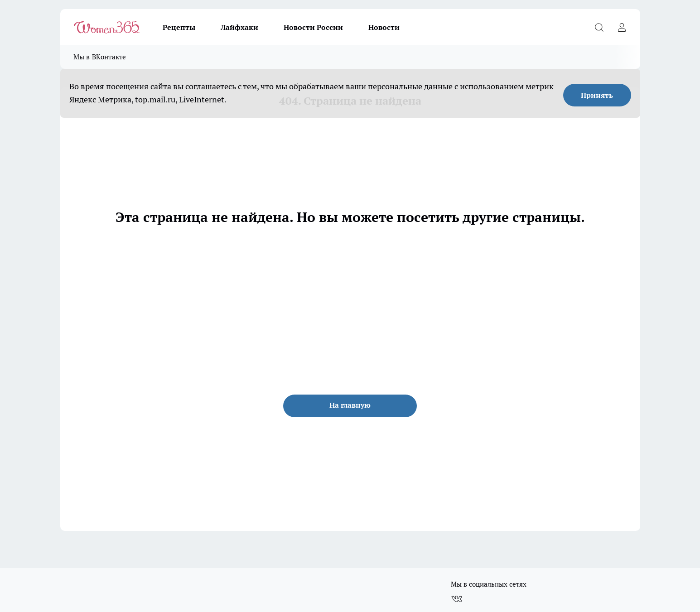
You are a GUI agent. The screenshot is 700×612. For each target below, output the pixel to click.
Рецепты (179, 27)
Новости (384, 27)
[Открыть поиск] (599, 27)
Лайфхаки (239, 27)
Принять (597, 95)
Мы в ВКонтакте (100, 57)
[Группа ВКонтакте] (457, 599)
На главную (350, 405)
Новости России (313, 27)
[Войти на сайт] (622, 27)
